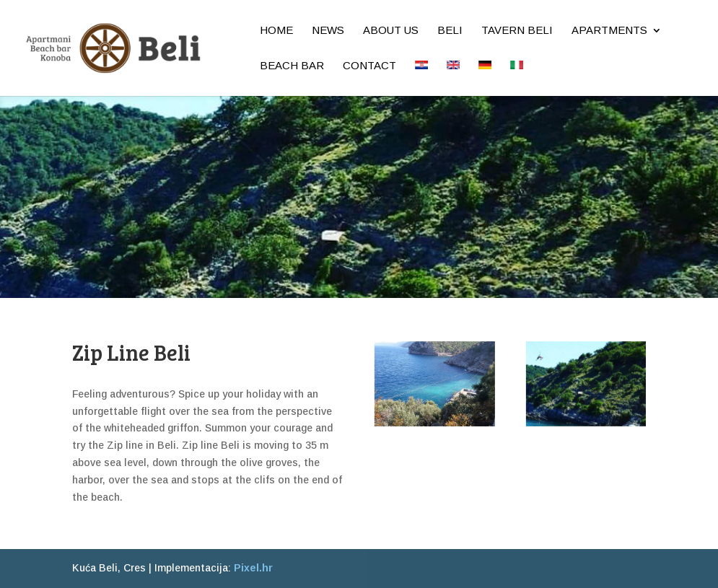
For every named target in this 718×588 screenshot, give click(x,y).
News (328, 31)
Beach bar (292, 66)
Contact (369, 66)
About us (391, 31)
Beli (450, 31)
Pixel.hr (253, 568)
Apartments (609, 31)
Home (276, 31)
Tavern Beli (517, 31)
